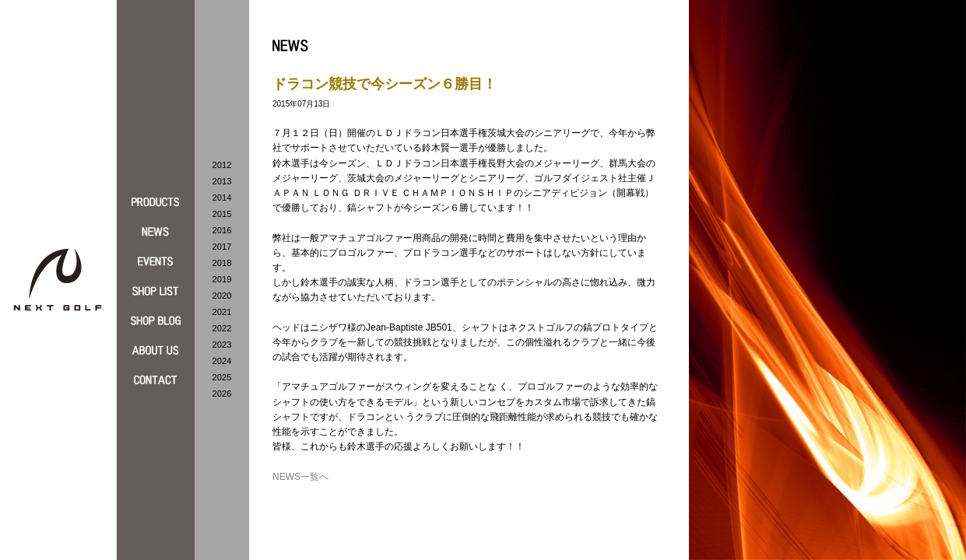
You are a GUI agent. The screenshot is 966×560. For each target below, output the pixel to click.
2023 (222, 345)
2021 (222, 312)
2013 (222, 181)
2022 (222, 328)
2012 (222, 165)
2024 (222, 361)
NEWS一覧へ (300, 477)
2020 (222, 296)
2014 (222, 198)
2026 (222, 394)
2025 (222, 377)
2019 (222, 279)
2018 (222, 263)
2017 (222, 247)
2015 (222, 214)
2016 (222, 230)
